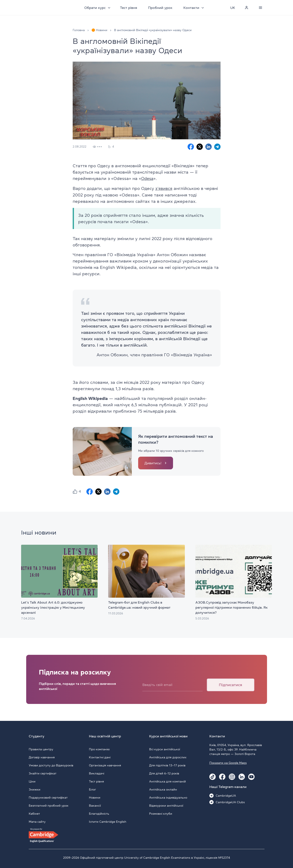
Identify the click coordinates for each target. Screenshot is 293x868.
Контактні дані (100, 757)
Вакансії (95, 805)
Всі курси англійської (165, 749)
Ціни (32, 781)
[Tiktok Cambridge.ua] (213, 776)
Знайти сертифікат (43, 773)
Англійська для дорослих (168, 757)
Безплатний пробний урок (49, 805)
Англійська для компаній (168, 781)
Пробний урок (161, 8)
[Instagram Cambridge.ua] (232, 776)
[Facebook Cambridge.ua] (222, 776)
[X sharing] (200, 147)
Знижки (35, 789)
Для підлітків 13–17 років (167, 765)
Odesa (148, 178)
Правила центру (41, 749)
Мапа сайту (37, 821)
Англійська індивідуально (168, 797)
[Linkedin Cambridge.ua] (242, 776)
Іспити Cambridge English (108, 821)
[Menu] (261, 8)
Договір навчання (42, 757)
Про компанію (99, 749)
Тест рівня (130, 8)
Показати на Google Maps (228, 762)
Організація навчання (105, 765)
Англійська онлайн (163, 789)
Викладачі (97, 773)
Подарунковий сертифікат (48, 797)
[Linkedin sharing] (209, 147)
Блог (92, 789)
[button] (75, 491)
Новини (95, 797)
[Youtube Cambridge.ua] (251, 776)
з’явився (164, 188)
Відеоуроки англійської (166, 805)
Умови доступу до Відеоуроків (51, 765)
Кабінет (34, 813)
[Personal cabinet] (247, 8)
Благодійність (99, 813)
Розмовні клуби (161, 813)
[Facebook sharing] (191, 147)
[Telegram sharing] (217, 147)
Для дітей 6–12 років (164, 773)
